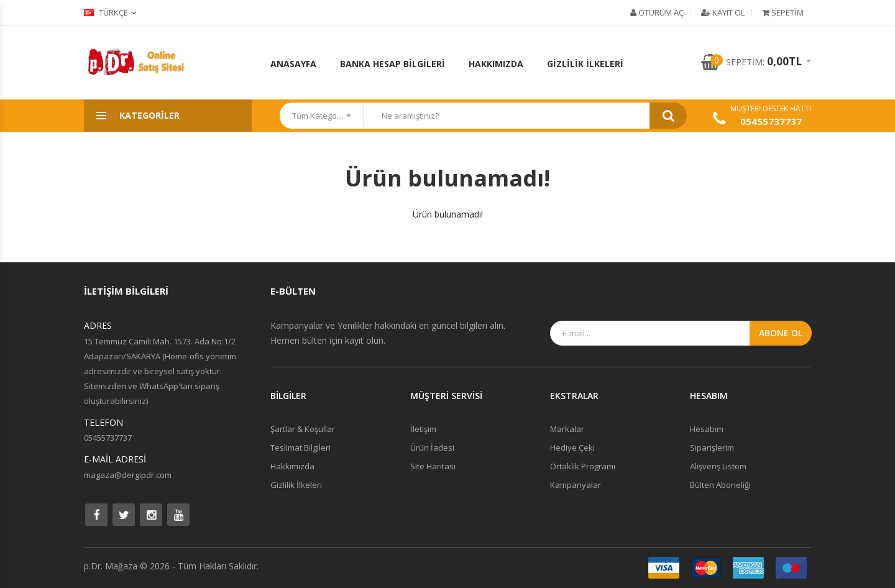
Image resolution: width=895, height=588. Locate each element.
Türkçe (106, 12)
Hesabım (707, 429)
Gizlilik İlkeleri (585, 64)
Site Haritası (433, 466)
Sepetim (783, 12)
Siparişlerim (712, 448)
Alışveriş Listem (718, 466)
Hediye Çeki (572, 448)
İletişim (423, 429)
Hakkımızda (496, 64)
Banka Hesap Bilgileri (392, 64)
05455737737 (771, 121)
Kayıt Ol (723, 12)
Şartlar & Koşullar (303, 429)
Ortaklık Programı (583, 466)
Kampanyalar (576, 485)
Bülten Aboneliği (720, 485)
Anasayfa (293, 64)
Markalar (567, 429)
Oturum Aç (657, 12)
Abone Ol (781, 333)
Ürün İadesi (432, 448)
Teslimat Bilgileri (301, 448)
